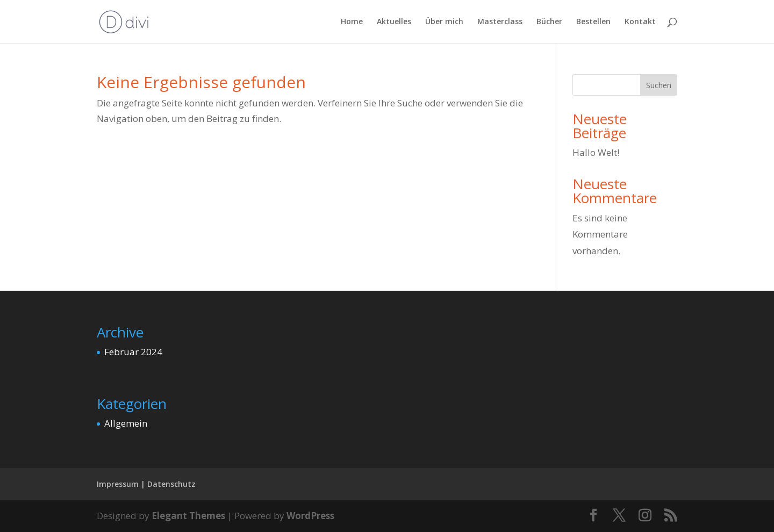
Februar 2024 (133, 352)
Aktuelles (394, 22)
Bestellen (593, 22)
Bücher (549, 22)
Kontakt (640, 22)
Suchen (659, 85)
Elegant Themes (188, 516)
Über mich (444, 22)
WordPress (310, 516)
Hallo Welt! (596, 152)
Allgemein (126, 423)
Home (352, 22)
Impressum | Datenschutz (146, 484)
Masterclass (500, 22)
